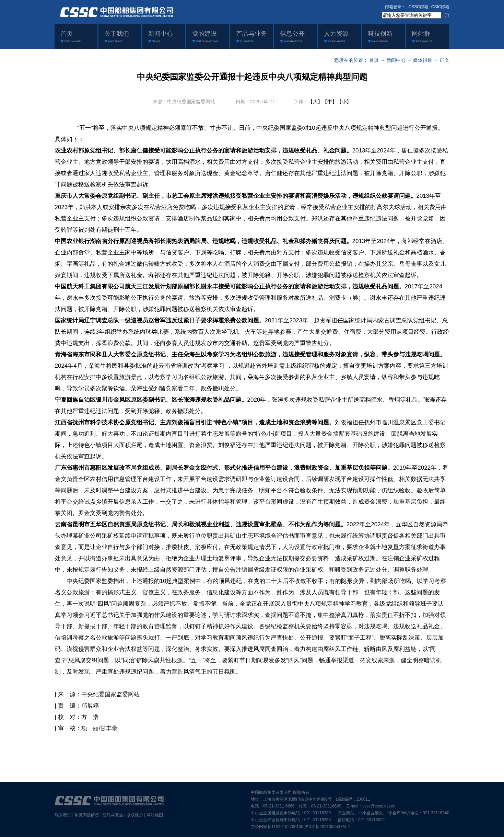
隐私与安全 (113, 815)
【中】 (330, 102)
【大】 (315, 102)
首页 (374, 60)
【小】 (344, 102)
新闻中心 (396, 60)
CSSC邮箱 (418, 7)
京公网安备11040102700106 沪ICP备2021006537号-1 (301, 827)
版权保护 (135, 815)
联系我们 (63, 815)
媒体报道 (423, 60)
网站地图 (155, 815)
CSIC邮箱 (440, 7)
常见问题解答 (87, 815)
